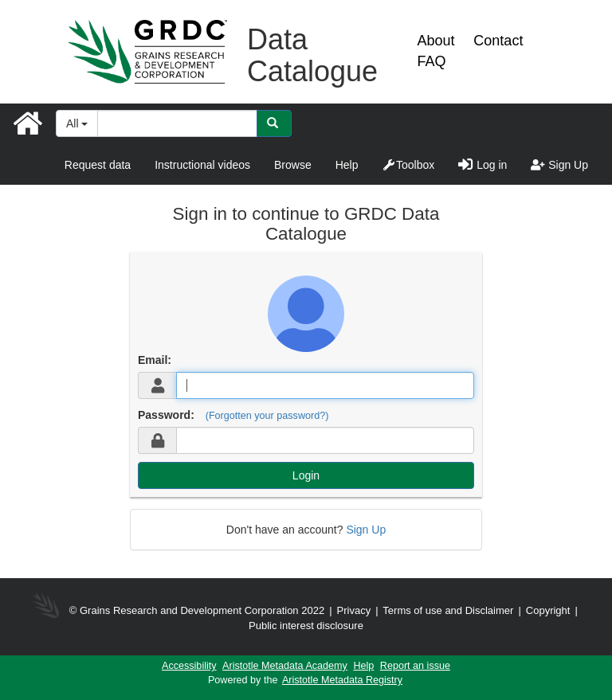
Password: (166, 415)
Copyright (549, 610)
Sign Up (559, 165)
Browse (293, 165)
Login (306, 475)
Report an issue (415, 666)
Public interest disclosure (306, 626)
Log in (483, 165)
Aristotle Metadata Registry (342, 680)
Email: (155, 360)
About (435, 41)
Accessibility (189, 666)
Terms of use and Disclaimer (448, 610)
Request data (98, 165)
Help (347, 165)
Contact (498, 41)
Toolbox (408, 165)
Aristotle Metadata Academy (285, 666)
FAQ (431, 61)
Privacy (354, 610)
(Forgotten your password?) (267, 416)
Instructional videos (202, 165)
